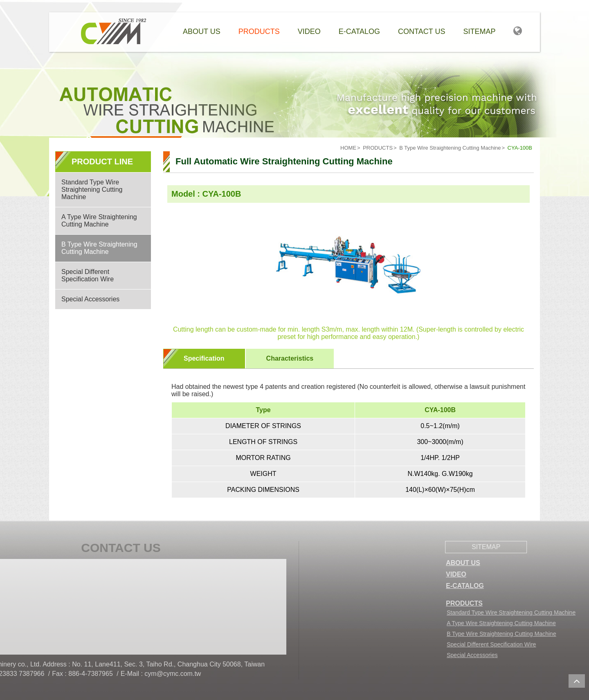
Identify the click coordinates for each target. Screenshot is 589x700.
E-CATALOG (501, 586)
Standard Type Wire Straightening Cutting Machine (92, 190)
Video (309, 31)
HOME (348, 148)
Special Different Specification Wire (88, 275)
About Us (202, 31)
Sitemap (479, 31)
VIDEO (492, 574)
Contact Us (422, 31)
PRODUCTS (378, 148)
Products (259, 31)
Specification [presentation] (204, 358)
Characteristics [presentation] (290, 358)
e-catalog (359, 31)
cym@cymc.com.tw (88, 674)
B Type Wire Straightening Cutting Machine (450, 148)
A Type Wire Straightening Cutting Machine (99, 221)
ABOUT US (499, 563)
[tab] (204, 359)
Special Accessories (90, 299)
